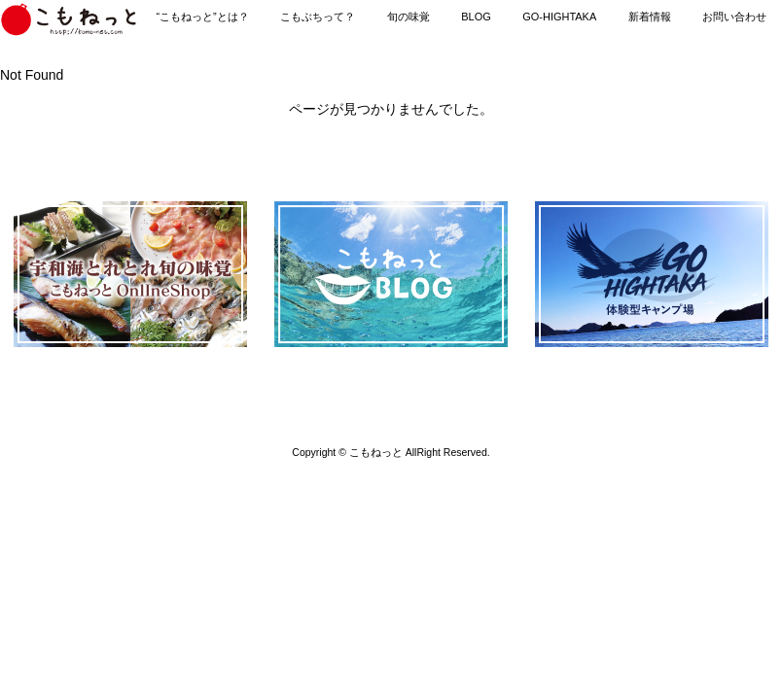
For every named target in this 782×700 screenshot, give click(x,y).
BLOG (476, 17)
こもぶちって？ (318, 17)
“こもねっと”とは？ (202, 17)
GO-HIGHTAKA (559, 17)
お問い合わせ (734, 17)
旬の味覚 (409, 17)
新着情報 (650, 17)
